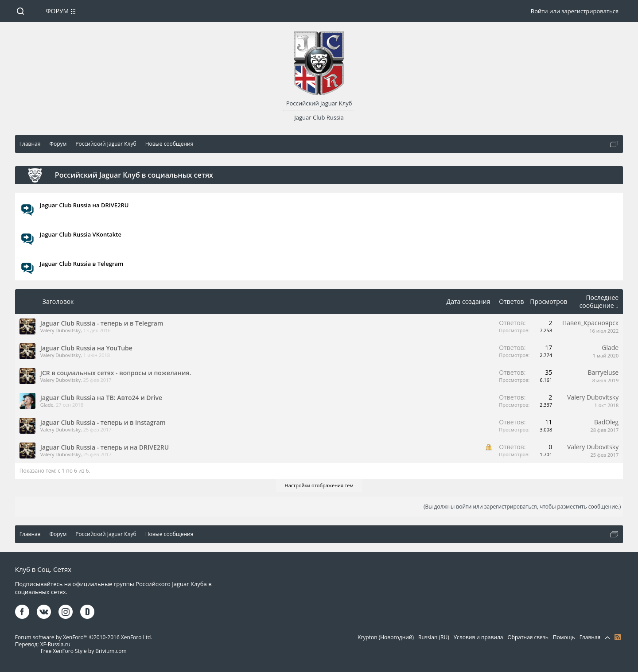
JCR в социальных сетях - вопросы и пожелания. (116, 373)
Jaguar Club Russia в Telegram (82, 264)
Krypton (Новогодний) (386, 637)
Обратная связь (528, 637)
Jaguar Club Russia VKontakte (81, 234)
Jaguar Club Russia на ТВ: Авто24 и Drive (101, 398)
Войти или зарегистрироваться (575, 11)
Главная (590, 637)
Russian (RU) (434, 637)
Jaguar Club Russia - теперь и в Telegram (102, 323)
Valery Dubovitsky (60, 330)
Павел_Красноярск (590, 323)
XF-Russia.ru (55, 644)
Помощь (564, 637)
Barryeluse (603, 372)
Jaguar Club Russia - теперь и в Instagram (103, 422)
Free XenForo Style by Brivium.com (84, 651)
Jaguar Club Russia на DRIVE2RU (84, 205)
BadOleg (606, 422)
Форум (57, 11)
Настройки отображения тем (319, 485)
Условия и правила (478, 637)
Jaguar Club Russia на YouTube (86, 348)
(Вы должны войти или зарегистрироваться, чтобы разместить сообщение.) (522, 507)
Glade (610, 348)
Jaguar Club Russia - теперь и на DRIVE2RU (105, 447)
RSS (618, 637)
